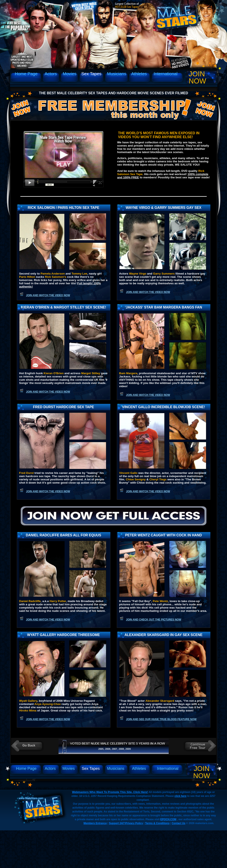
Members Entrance (95, 823)
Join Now (198, 77)
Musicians (117, 74)
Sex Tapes (91, 74)
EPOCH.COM (168, 819)
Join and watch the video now (48, 295)
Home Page (26, 74)
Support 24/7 (117, 823)
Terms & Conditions (157, 823)
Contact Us (179, 823)
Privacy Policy (134, 823)
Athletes (139, 74)
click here (180, 796)
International (166, 74)
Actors (51, 74)
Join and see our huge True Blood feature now (161, 719)
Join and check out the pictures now (154, 620)
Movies (70, 74)
